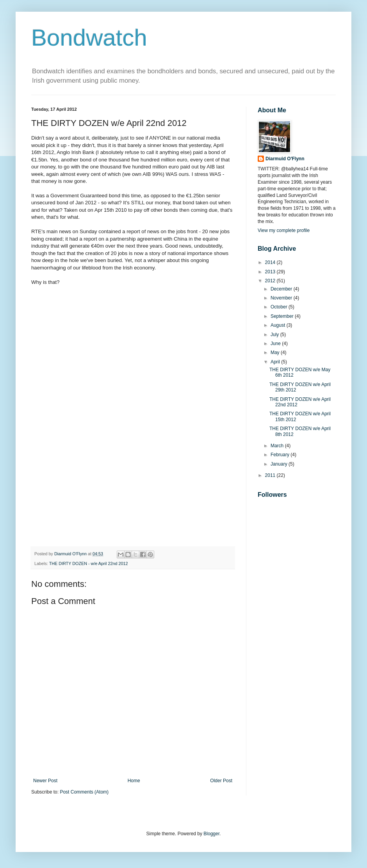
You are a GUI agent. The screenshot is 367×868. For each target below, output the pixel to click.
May (276, 353)
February (281, 455)
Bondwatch (89, 38)
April (276, 362)
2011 (271, 475)
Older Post (221, 781)
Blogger (211, 834)
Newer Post (45, 781)
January (280, 464)
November (282, 298)
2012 (271, 281)
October (280, 307)
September (283, 316)
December (282, 289)
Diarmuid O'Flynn (285, 159)
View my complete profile (284, 230)
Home (134, 781)
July (275, 335)
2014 (271, 262)
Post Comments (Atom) (84, 792)
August (279, 325)
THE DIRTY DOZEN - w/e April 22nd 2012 (89, 563)
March (278, 446)
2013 (271, 272)
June (276, 344)
